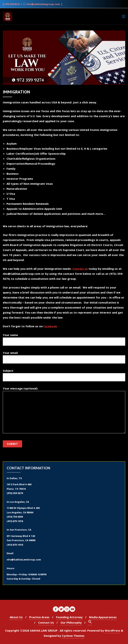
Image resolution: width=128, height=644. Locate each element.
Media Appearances (103, 617)
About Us (16, 617)
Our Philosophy (71, 622)
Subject (64, 374)
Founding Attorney (69, 617)
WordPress (112, 630)
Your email (64, 356)
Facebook (50, 326)
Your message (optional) (64, 410)
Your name (64, 338)
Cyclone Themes (73, 636)
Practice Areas (39, 617)
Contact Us (46, 622)
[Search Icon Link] (90, 623)
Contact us (80, 269)
